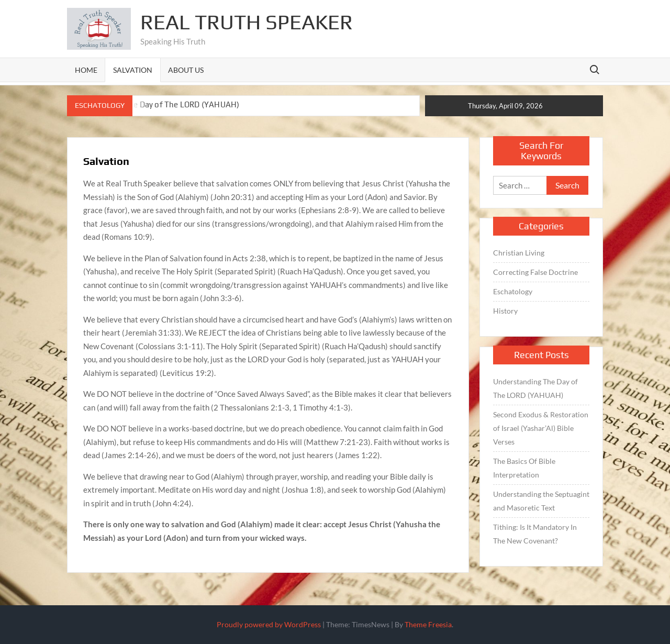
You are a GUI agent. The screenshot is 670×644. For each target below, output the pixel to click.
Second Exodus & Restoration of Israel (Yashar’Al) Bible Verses (541, 428)
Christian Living (519, 253)
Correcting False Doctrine (535, 272)
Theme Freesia (428, 624)
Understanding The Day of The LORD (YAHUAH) (153, 104)
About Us (186, 70)
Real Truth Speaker (247, 22)
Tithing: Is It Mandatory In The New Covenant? (535, 534)
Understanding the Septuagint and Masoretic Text (541, 501)
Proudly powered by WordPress (269, 624)
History (505, 311)
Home (86, 70)
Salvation (133, 70)
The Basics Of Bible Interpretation (524, 468)
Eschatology (513, 291)
